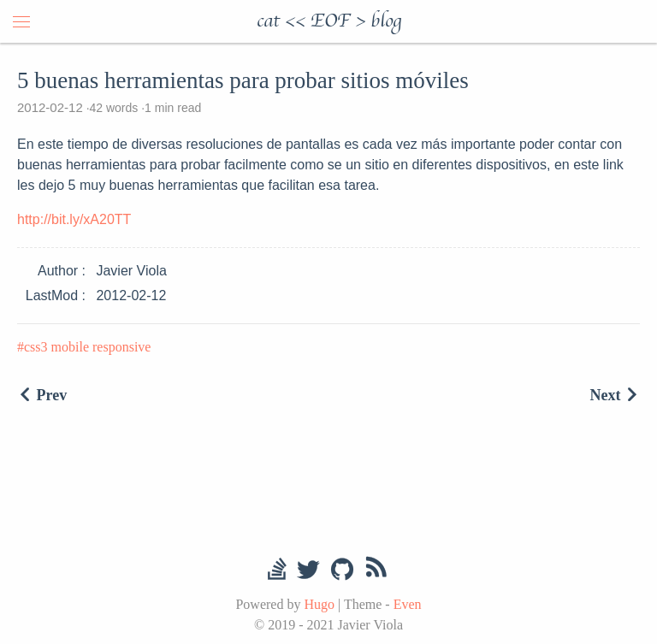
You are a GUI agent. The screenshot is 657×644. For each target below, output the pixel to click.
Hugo (319, 604)
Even (408, 604)
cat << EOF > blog (329, 21)
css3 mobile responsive (87, 347)
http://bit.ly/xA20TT (74, 219)
